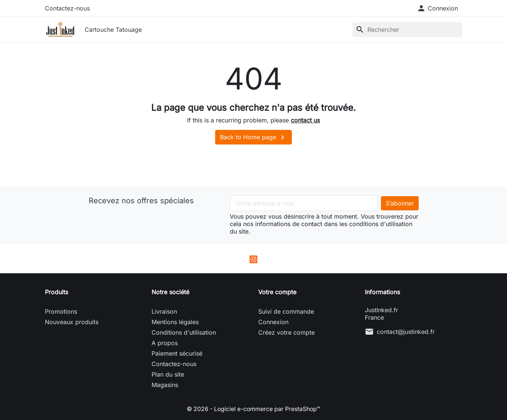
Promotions (61, 311)
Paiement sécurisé (177, 353)
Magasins (165, 385)
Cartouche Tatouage (113, 30)
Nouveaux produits (72, 322)
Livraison (164, 311)
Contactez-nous (67, 8)
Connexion (273, 322)
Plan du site (168, 374)
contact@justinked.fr (406, 332)
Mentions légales (175, 322)
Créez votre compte (286, 332)
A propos (165, 343)
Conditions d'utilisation (184, 332)
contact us (305, 120)
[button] (437, 8)
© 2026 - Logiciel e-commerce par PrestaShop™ (253, 409)
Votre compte (277, 292)
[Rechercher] (407, 30)
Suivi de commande (286, 311)
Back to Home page (253, 137)
